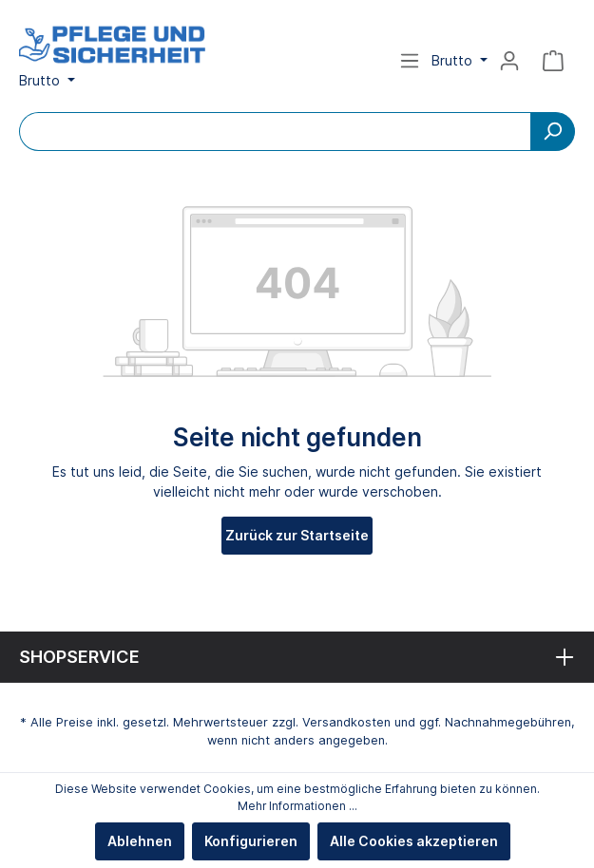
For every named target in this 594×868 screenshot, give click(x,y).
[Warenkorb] (553, 61)
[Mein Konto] (509, 61)
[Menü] (410, 61)
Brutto (41, 80)
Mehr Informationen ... (297, 806)
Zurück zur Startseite (297, 535)
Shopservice (79, 656)
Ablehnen (140, 841)
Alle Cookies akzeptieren (414, 841)
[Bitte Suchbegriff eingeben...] (275, 132)
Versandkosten (346, 722)
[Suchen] (553, 132)
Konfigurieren (251, 841)
